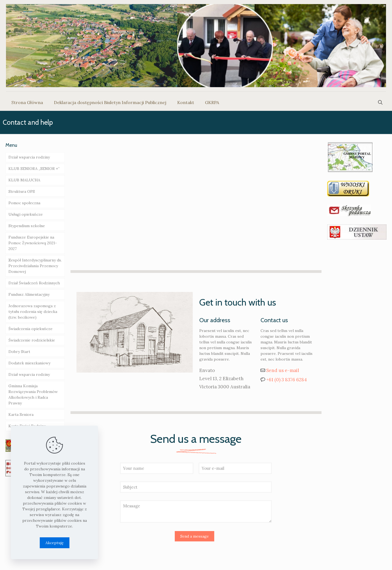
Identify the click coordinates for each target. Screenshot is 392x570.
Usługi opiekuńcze (26, 214)
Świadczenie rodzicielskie (32, 340)
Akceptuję (55, 543)
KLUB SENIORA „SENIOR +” (34, 169)
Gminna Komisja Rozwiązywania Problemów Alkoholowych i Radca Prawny (33, 394)
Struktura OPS (22, 191)
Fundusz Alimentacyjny (29, 294)
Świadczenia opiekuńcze (30, 329)
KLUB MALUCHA (24, 180)
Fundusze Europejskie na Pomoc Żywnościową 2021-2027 (33, 243)
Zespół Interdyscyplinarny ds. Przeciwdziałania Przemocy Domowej (35, 266)
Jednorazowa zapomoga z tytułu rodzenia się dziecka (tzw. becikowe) (33, 312)
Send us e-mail (283, 370)
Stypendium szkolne (27, 226)
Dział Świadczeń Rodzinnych (34, 283)
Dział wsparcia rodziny (29, 157)
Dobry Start (19, 352)
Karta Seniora (21, 414)
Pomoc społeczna (24, 203)
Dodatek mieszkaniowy (29, 363)
